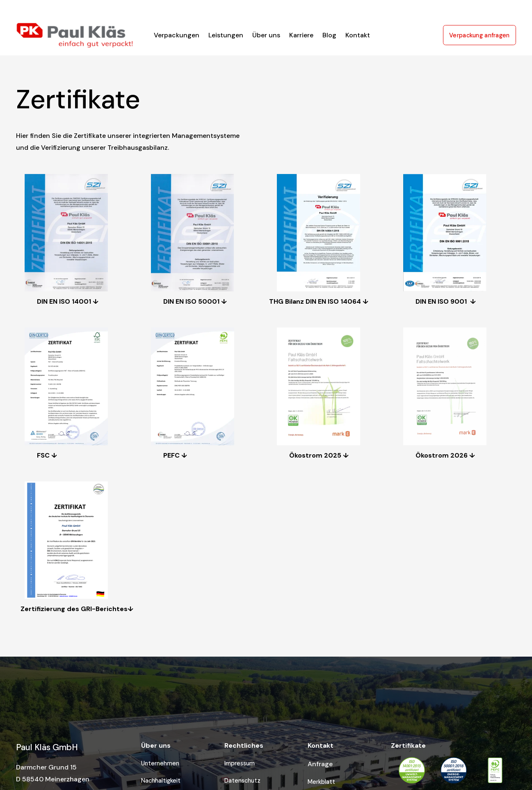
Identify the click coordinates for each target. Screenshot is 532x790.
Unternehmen (160, 763)
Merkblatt (321, 782)
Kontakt (358, 35)
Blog (329, 35)
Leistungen (226, 35)
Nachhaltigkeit (161, 781)
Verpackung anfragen (479, 35)
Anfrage (320, 764)
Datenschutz (242, 781)
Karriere (301, 35)
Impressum (240, 763)
